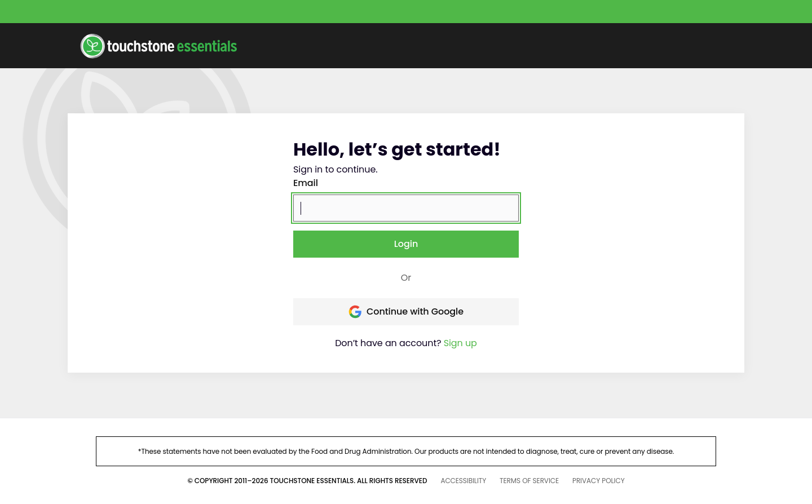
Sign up (460, 343)
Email (306, 183)
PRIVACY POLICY (599, 481)
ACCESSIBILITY (463, 481)
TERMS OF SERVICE (529, 481)
